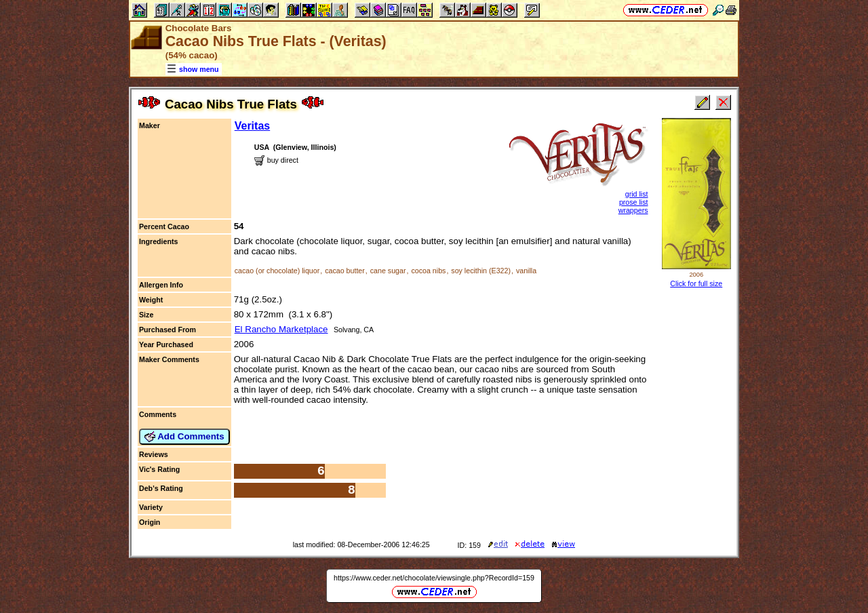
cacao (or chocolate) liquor (277, 271)
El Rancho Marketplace (281, 329)
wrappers (633, 210)
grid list (637, 194)
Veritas (252, 126)
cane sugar (388, 271)
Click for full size (696, 283)
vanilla (526, 271)
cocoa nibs (428, 271)
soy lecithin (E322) (481, 271)
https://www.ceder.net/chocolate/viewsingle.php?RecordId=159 (434, 578)
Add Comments (184, 437)
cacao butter (345, 271)
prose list (634, 202)
